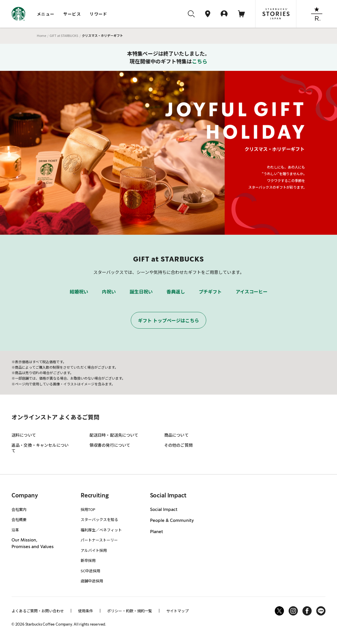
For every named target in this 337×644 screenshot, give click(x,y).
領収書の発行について (110, 445)
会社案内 (19, 509)
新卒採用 (88, 560)
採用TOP (88, 509)
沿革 (15, 530)
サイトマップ (177, 611)
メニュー (46, 14)
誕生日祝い (141, 291)
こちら (200, 61)
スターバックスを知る (99, 519)
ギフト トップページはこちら (168, 320)
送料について (24, 435)
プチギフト (210, 291)
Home (41, 35)
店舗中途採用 (92, 581)
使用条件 (86, 611)
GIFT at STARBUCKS (64, 35)
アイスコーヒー (252, 291)
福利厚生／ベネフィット (101, 530)
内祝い (109, 291)
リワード (99, 14)
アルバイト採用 (94, 550)
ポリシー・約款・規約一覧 (130, 611)
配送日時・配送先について (114, 435)
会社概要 (19, 519)
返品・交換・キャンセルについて (40, 448)
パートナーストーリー (99, 540)
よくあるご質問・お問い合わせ (38, 611)
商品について (176, 435)
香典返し (176, 291)
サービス (72, 14)
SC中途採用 (90, 571)
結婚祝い (79, 291)
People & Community (172, 521)
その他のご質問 (178, 445)
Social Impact (164, 510)
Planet (157, 532)
